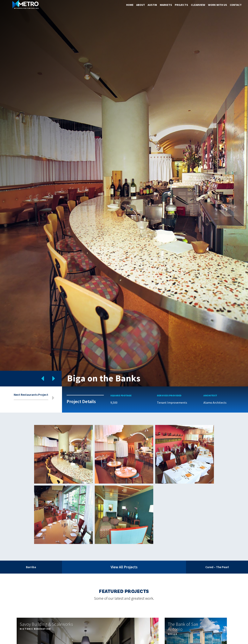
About (141, 5)
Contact (236, 5)
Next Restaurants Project (31, 395)
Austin (152, 5)
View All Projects (124, 567)
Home (130, 5)
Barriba (31, 567)
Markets (166, 5)
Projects (181, 5)
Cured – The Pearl (217, 567)
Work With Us (218, 5)
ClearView (198, 5)
